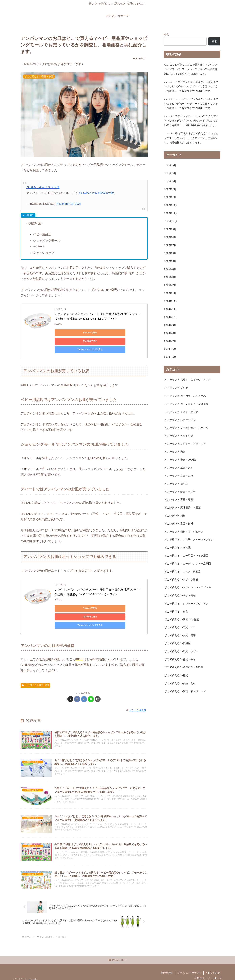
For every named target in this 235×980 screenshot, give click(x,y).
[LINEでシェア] (91, 682)
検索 (166, 35)
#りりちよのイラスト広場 (44, 187)
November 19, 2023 (70, 204)
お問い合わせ (213, 969)
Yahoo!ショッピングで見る (70, 341)
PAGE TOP (117, 956)
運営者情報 (166, 969)
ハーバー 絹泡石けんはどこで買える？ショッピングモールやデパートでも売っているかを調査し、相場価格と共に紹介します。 (192, 157)
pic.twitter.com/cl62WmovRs (98, 193)
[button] (98, 682)
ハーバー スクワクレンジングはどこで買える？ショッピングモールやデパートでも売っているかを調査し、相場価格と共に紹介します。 (191, 90)
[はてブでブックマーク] (84, 682)
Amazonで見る (70, 333)
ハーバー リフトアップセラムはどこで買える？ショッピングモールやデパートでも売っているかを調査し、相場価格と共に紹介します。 (191, 113)
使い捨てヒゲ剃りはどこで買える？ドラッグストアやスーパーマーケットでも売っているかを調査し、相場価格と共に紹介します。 (191, 69)
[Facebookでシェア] (77, 682)
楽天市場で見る (102, 333)
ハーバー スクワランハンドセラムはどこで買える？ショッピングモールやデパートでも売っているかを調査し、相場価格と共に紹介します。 (192, 137)
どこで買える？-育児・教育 (36, 668)
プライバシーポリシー (189, 969)
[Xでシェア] (70, 682)
